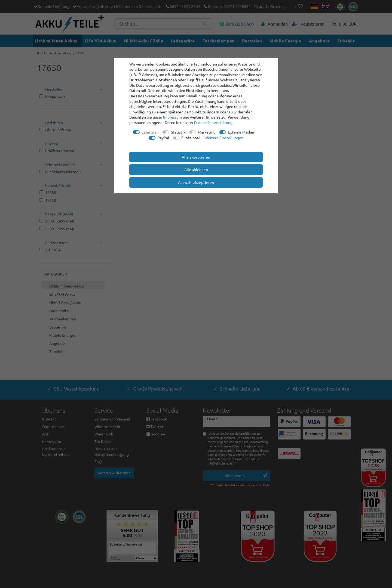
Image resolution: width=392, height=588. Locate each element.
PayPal (163, 138)
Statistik (178, 132)
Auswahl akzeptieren (196, 182)
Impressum (172, 117)
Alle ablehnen (196, 169)
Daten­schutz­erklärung (213, 122)
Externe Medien (242, 132)
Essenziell (150, 132)
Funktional (191, 138)
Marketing (207, 132)
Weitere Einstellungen (224, 138)
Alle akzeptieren (196, 157)
